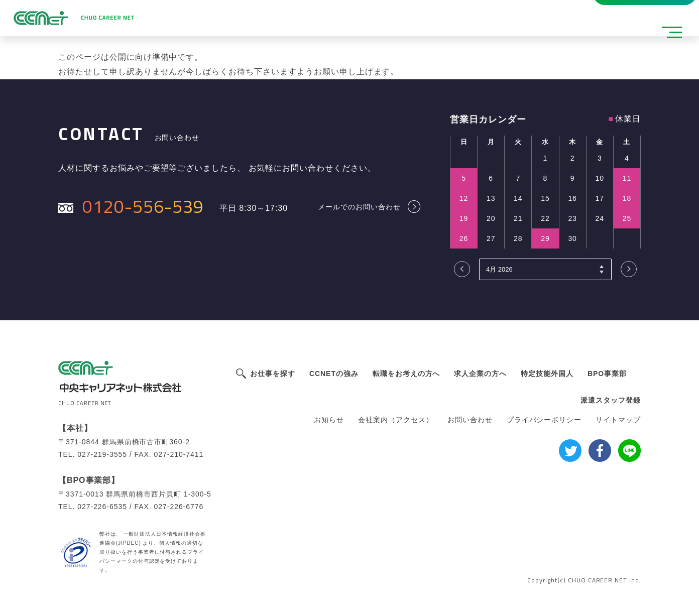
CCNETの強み (334, 374)
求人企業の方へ (480, 374)
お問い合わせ (470, 420)
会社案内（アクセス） (396, 420)
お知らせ (329, 420)
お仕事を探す (273, 374)
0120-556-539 (143, 206)
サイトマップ (618, 420)
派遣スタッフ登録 (205, 14)
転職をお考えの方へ (406, 374)
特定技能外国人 (547, 374)
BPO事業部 (607, 374)
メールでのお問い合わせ (359, 207)
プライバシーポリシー (544, 420)
